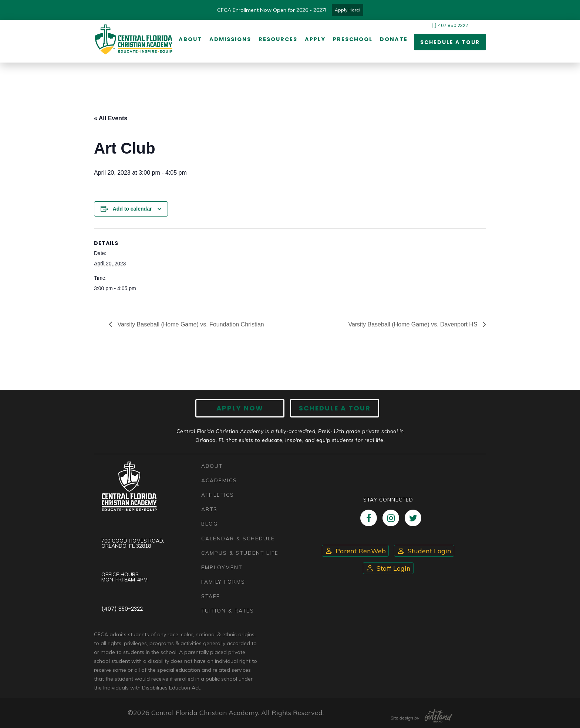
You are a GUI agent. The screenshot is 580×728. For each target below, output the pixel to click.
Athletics (218, 495)
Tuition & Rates (228, 610)
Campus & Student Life (240, 553)
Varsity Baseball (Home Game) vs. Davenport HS (414, 324)
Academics (219, 480)
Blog (210, 524)
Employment (222, 567)
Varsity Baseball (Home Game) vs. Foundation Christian (190, 324)
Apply (315, 40)
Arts (209, 509)
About (190, 40)
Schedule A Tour (334, 408)
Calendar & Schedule (238, 538)
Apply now (240, 408)
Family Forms (223, 582)
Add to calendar (132, 209)
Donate (394, 40)
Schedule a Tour (450, 42)
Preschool (353, 40)
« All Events (111, 118)
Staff (210, 596)
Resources (278, 40)
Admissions (230, 40)
